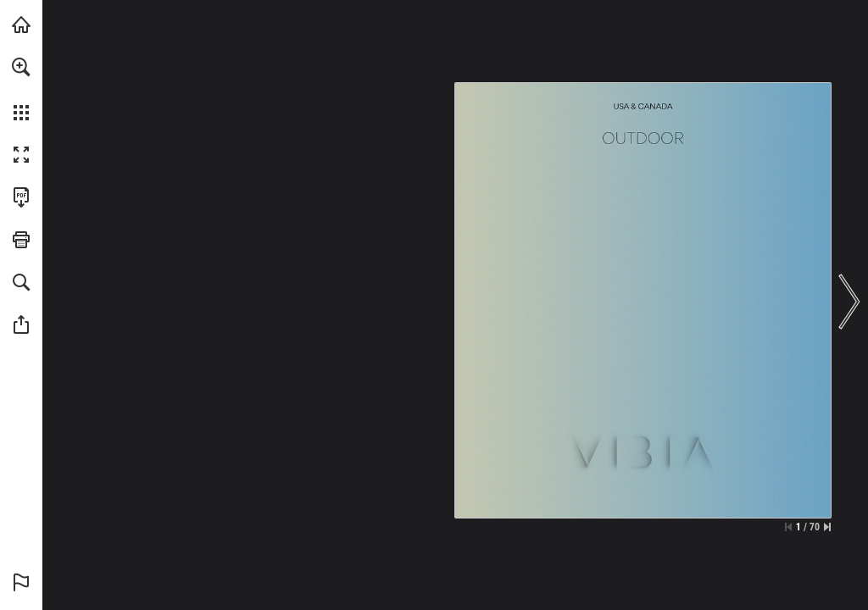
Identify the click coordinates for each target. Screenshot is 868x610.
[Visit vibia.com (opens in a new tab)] (21, 25)
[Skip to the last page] (827, 527)
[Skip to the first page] (788, 527)
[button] (21, 67)
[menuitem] (21, 89)
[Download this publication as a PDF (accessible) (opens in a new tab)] (21, 197)
